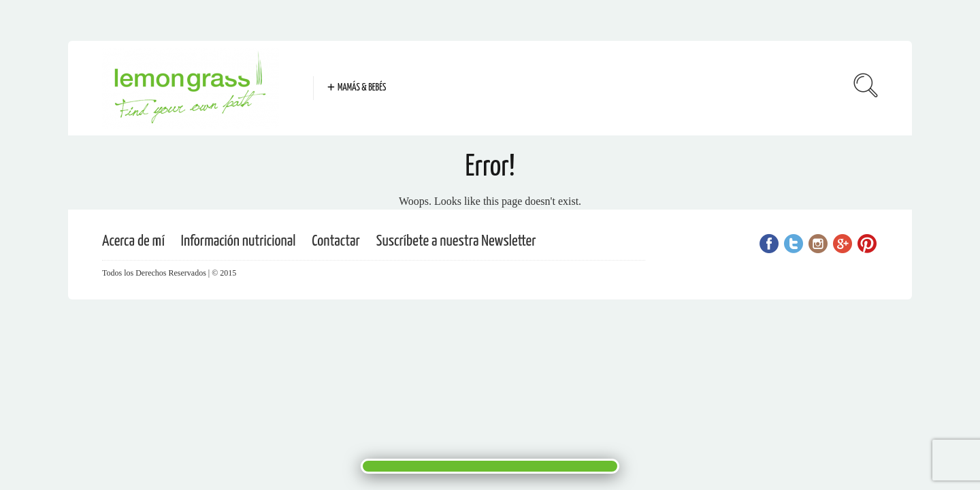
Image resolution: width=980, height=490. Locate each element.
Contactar (336, 241)
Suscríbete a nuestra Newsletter (456, 241)
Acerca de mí (133, 241)
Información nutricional (239, 241)
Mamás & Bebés (362, 88)
